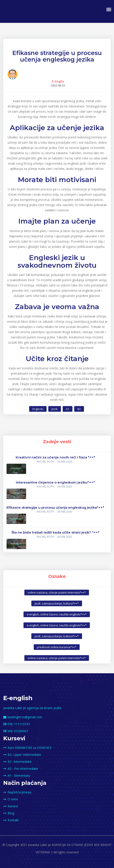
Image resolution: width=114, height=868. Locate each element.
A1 (68, 409)
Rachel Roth (45, 462)
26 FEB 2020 (65, 462)
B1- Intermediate (17, 762)
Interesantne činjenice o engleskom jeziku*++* (55, 482)
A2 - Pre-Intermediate (21, 769)
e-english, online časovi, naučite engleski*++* (57, 614)
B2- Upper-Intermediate (22, 755)
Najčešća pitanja (17, 792)
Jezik (55, 409)
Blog (9, 813)
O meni (11, 799)
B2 (79, 409)
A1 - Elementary (17, 776)
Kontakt (11, 820)
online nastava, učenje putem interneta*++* (57, 592)
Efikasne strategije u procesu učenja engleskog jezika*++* (55, 507)
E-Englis (58, 81)
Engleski (38, 409)
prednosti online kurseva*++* (57, 647)
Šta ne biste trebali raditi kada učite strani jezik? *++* (55, 532)
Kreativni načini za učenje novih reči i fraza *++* (55, 457)
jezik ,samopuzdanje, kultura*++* (57, 603)
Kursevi (11, 806)
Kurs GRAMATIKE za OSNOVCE (27, 748)
